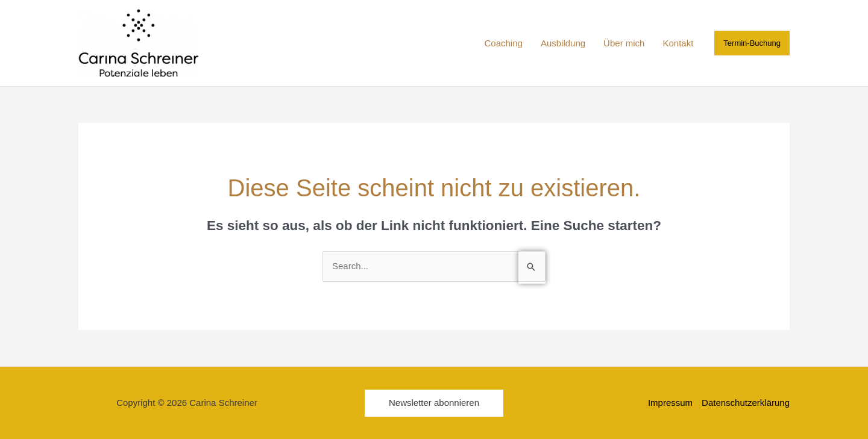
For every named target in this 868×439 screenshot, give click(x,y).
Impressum (670, 403)
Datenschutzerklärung (746, 403)
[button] (752, 43)
